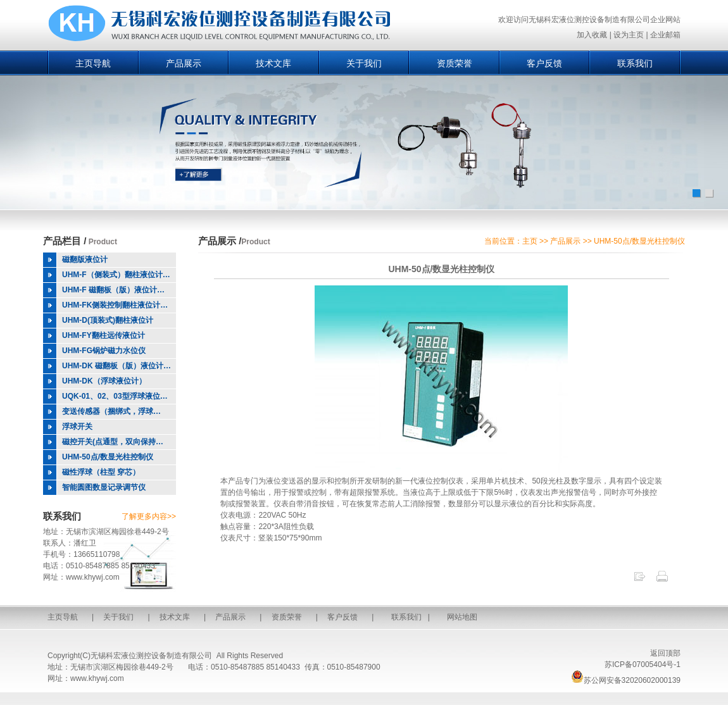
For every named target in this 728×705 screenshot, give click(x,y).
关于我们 (364, 63)
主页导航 (93, 63)
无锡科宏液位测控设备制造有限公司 (151, 656)
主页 (530, 241)
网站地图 (462, 617)
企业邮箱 (665, 35)
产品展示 (184, 63)
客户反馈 (544, 63)
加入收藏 (592, 35)
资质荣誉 (455, 63)
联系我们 (635, 63)
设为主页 (629, 35)
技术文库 (273, 63)
